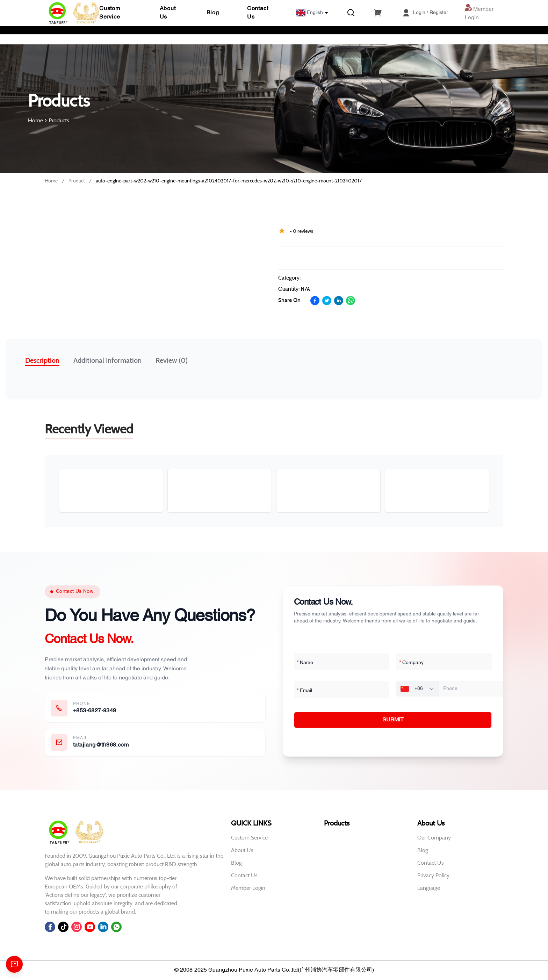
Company (411, 663)
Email (304, 691)
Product (77, 181)
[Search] (351, 13)
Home (51, 181)
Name (305, 663)
